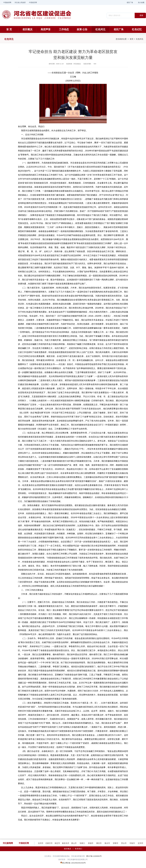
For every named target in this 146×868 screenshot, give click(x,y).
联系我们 (79, 849)
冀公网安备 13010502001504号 (74, 863)
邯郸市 (116, 843)
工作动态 (64, 29)
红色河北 (100, 29)
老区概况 (27, 29)
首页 (132, 39)
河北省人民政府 (20, 2)
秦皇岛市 (66, 843)
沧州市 (41, 843)
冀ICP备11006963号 (94, 856)
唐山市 (74, 843)
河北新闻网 (8, 843)
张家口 (82, 843)
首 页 (9, 29)
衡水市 (107, 843)
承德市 (91, 843)
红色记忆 (137, 29)
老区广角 (130, 2)
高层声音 (46, 29)
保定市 (57, 843)
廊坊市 (99, 843)
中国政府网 (7, 2)
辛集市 (132, 843)
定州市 (140, 843)
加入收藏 (141, 2)
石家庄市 (49, 843)
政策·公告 (82, 29)
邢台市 (124, 843)
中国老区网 (33, 2)
